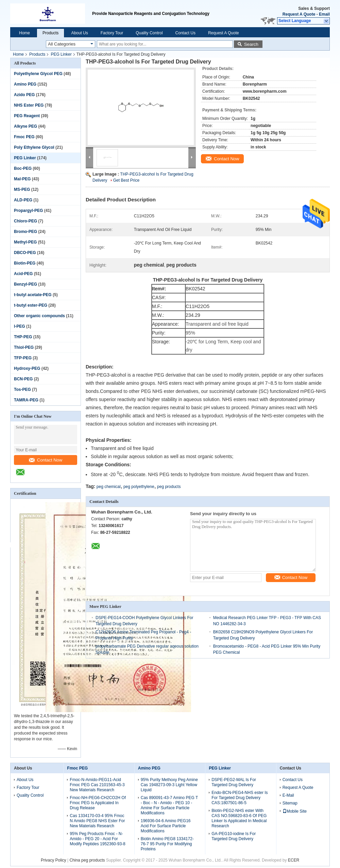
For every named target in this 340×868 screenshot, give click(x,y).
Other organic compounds (39, 316)
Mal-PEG (22, 179)
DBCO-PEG (25, 253)
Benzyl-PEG (26, 284)
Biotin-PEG (25, 263)
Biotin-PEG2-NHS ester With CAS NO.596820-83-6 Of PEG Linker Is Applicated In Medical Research (239, 818)
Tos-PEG (22, 390)
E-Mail (288, 795)
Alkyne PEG (26, 126)
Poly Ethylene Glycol (34, 147)
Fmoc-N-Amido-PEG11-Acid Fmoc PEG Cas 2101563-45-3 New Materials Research (97, 785)
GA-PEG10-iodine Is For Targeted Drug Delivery (234, 836)
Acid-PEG (23, 274)
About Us (79, 33)
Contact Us (185, 33)
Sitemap (290, 803)
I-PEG (20, 326)
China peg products (87, 860)
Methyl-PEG (25, 242)
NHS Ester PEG (29, 105)
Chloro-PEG (26, 221)
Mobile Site (295, 811)
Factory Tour (112, 33)
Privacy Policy (54, 860)
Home (24, 33)
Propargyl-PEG (28, 211)
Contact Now (46, 460)
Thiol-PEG (24, 347)
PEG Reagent (27, 116)
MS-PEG (22, 189)
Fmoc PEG (24, 137)
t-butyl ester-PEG (31, 305)
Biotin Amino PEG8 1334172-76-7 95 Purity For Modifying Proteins (167, 844)
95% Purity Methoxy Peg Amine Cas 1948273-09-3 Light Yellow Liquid (169, 785)
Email (324, 14)
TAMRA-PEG (26, 400)
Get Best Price (126, 180)
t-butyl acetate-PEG (33, 295)
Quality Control (149, 33)
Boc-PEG (23, 168)
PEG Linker (61, 54)
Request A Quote (299, 14)
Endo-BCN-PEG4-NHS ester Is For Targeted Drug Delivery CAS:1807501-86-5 (240, 798)
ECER (294, 860)
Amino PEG (25, 84)
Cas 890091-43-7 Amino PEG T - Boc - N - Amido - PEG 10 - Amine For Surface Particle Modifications (169, 805)
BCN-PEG (23, 379)
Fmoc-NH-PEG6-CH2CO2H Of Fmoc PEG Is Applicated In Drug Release (98, 803)
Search (251, 44)
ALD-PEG (23, 200)
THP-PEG (23, 337)
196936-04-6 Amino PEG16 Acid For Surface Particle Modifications (166, 826)
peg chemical (109, 487)
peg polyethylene (139, 487)
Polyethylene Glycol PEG (38, 74)
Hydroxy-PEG (27, 368)
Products (50, 33)
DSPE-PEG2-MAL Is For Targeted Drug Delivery (234, 782)
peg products (169, 487)
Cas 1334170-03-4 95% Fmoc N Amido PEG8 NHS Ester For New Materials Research (97, 821)
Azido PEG (24, 95)
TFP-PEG (23, 358)
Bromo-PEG (26, 232)
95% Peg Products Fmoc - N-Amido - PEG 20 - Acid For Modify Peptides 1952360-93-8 (97, 839)
